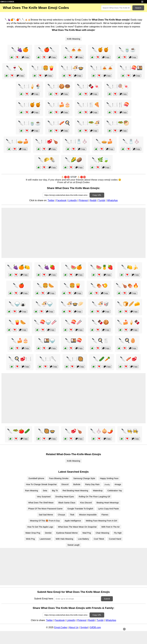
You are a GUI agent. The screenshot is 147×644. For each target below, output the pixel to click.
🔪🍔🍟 (72, 286)
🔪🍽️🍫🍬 (88, 86)
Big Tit (55, 491)
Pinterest (83, 200)
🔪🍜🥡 (100, 304)
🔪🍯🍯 (100, 50)
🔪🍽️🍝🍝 (102, 68)
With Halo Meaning (64, 539)
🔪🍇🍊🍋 (19, 267)
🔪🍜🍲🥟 (72, 304)
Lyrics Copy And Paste (108, 509)
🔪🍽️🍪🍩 (59, 86)
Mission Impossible (88, 515)
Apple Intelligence (73, 521)
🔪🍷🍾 (15, 68)
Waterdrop (98, 491)
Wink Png (30, 539)
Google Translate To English (80, 509)
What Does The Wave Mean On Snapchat (77, 527)
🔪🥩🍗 (73, 431)
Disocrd (65, 484)
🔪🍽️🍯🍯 (29, 105)
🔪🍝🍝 (73, 50)
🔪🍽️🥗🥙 (118, 123)
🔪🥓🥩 (128, 359)
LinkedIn (73, 200)
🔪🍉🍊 (73, 267)
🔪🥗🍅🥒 (19, 431)
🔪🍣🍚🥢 (45, 322)
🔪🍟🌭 (17, 322)
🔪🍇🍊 (20, 50)
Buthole (77, 484)
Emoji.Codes (61, 627)
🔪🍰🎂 (20, 341)
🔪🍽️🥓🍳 (59, 123)
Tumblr (102, 200)
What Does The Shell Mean (41, 503)
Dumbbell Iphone (36, 478)
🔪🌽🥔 (73, 160)
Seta (45, 491)
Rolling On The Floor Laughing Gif (94, 497)
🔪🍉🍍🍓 (102, 267)
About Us (74, 627)
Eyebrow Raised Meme (67, 533)
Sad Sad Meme (46, 515)
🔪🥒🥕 (102, 359)
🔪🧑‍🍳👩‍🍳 (130, 431)
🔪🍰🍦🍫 (128, 322)
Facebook (61, 200)
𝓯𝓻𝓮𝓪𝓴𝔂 (107, 484)
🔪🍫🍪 (100, 322)
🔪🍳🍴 (100, 341)
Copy (25, 57)
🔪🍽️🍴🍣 (118, 105)
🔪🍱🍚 (47, 341)
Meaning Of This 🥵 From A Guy (45, 521)
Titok (72, 515)
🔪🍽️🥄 (48, 359)
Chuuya (61, 515)
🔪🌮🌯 (47, 160)
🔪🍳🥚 (127, 341)
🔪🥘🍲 (47, 431)
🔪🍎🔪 (47, 50)
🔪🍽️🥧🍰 (17, 141)
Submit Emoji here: (44, 599)
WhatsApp (112, 200)
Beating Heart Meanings (108, 503)
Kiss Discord (86, 503)
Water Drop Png (33, 533)
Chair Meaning (102, 533)
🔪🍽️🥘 (75, 359)
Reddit (93, 200)
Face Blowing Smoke (59, 478)
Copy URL (97, 195)
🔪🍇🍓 (47, 267)
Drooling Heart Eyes (65, 497)
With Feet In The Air (110, 527)
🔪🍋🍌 (130, 267)
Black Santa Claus (67, 503)
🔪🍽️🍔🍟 (43, 68)
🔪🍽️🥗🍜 (88, 123)
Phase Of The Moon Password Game (45, 509)
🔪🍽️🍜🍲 (72, 68)
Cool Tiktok (99, 539)
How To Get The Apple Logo (40, 527)
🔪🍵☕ (127, 50)
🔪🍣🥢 (73, 322)
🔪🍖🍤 (99, 286)
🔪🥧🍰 (104, 141)
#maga (118, 484)
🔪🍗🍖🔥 (127, 286)
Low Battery (83, 539)
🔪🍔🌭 (45, 286)
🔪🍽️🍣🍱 (131, 68)
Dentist (48, 533)
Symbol (84, 627)
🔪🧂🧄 (131, 141)
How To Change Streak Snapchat (41, 484)
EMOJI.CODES (7, 2)
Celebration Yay (115, 491)
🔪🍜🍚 (44, 304)
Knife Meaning (73, 39)
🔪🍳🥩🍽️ (20, 359)
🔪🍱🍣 (73, 341)
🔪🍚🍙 (17, 304)
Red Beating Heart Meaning (75, 491)
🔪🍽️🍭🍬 (118, 86)
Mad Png (87, 533)
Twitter (51, 200)
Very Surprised (44, 497)
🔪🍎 (19, 286)
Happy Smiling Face (109, 478)
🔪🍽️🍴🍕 (88, 105)
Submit (107, 599)
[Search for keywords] (116, 8)
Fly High (118, 533)
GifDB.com (95, 627)
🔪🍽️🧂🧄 (76, 141)
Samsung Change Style (84, 478)
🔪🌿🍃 (100, 160)
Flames (105, 515)
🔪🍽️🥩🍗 (47, 141)
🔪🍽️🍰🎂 (59, 105)
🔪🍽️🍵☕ (29, 123)
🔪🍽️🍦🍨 (29, 86)
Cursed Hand (115, 539)
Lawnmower (45, 539)
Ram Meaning (32, 491)
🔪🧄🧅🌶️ (102, 431)
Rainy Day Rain (92, 484)
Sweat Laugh (73, 545)
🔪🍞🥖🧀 (128, 304)
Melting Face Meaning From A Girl (101, 521)
